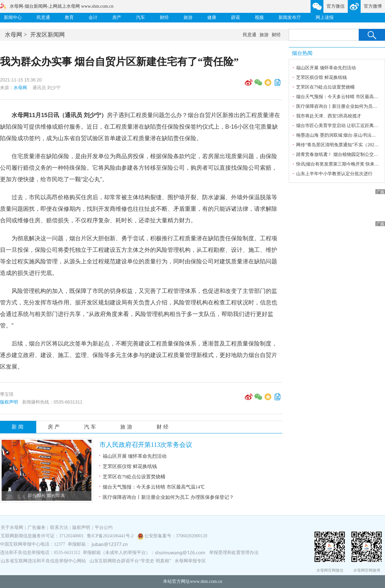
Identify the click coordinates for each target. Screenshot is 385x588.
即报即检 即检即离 (47, 496)
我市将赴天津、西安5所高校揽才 (329, 116)
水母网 (13, 35)
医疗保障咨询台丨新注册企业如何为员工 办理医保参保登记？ (168, 497)
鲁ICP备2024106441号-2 (111, 536)
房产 (117, 17)
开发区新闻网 (47, 35)
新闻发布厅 (290, 17)
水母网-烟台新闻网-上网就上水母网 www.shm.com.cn (61, 6)
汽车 (141, 17)
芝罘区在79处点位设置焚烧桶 (134, 477)
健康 (212, 17)
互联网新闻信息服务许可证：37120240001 (42, 536)
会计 (93, 17)
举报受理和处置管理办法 (234, 553)
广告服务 (37, 528)
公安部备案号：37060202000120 (176, 536)
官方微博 (373, 6)
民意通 (43, 17)
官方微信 (336, 6)
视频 (259, 17)
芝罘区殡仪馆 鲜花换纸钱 (130, 466)
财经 (164, 17)
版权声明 (9, 402)
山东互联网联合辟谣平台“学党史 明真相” (130, 561)
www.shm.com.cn (206, 581)
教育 (69, 17)
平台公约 (104, 528)
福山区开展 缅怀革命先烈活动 (135, 456)
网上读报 (325, 17)
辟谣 (235, 17)
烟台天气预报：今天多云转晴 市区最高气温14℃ (154, 487)
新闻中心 (13, 17)
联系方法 (59, 528)
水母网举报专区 (190, 561)
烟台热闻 (302, 53)
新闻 (18, 427)
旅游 (188, 17)
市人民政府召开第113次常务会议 (146, 445)
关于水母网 (13, 528)
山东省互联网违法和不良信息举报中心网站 (43, 561)
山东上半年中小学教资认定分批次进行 (334, 174)
